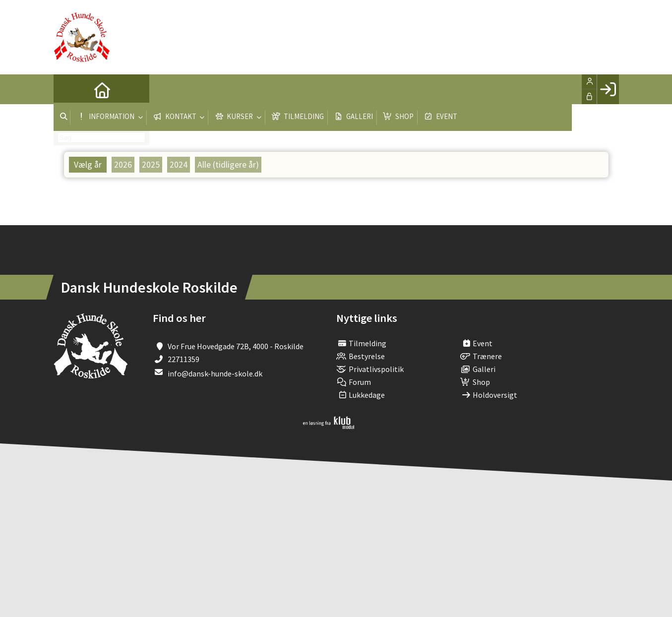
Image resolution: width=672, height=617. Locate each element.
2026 (123, 165)
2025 (151, 165)
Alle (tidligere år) (228, 165)
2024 (179, 165)
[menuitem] (68, 89)
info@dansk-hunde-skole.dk (215, 373)
